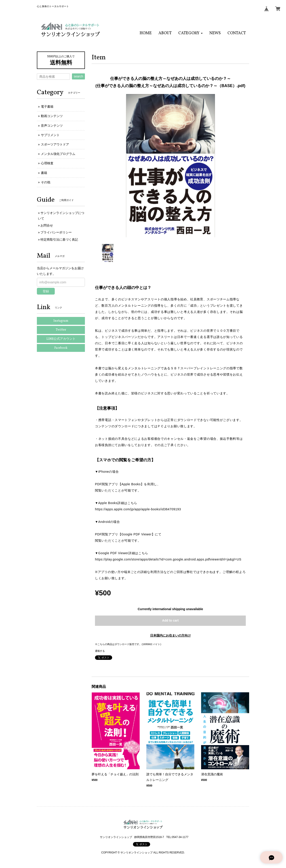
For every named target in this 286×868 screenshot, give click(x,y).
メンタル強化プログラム (58, 154)
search (78, 76)
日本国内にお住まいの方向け (170, 635)
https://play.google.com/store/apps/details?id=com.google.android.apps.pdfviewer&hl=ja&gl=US (168, 559)
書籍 (44, 173)
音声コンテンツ (52, 126)
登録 (46, 291)
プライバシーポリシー (56, 232)
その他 (46, 182)
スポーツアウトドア (55, 144)
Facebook (61, 348)
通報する (100, 651)
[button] (190, 33)
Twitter (61, 330)
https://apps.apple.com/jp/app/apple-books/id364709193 (138, 509)
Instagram (61, 321)
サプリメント (50, 135)
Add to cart (170, 620)
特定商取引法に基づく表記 (59, 239)
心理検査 (47, 163)
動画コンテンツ (52, 116)
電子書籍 (47, 107)
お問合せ (47, 225)
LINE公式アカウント (61, 339)
